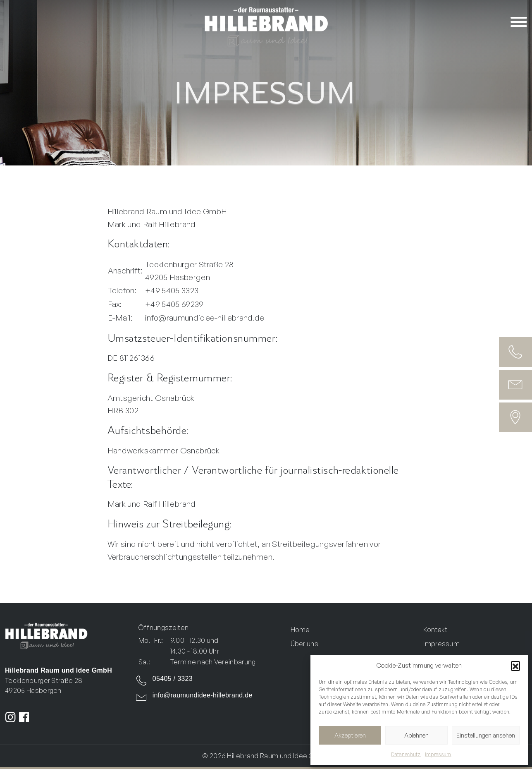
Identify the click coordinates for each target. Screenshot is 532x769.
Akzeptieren (350, 735)
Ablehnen (416, 735)
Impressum (438, 754)
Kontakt (435, 630)
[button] (515, 666)
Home (300, 630)
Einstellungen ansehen (486, 735)
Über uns (305, 644)
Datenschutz (406, 754)
